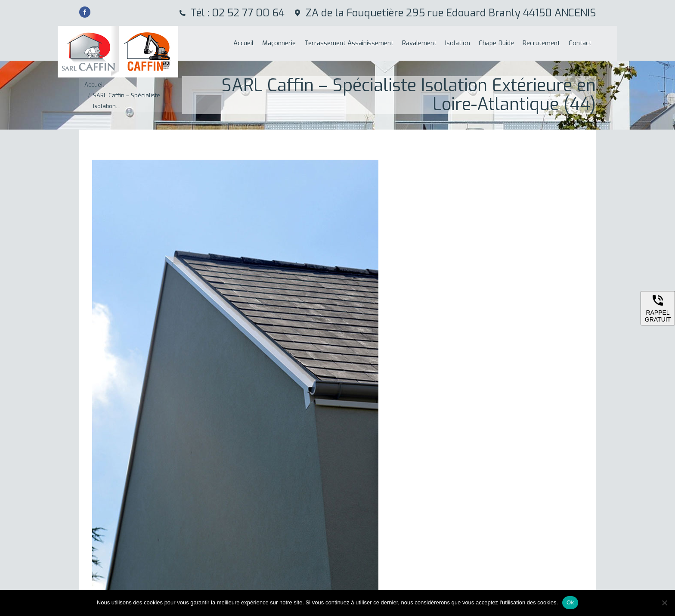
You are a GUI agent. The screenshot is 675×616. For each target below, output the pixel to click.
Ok (570, 602)
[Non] (664, 603)
